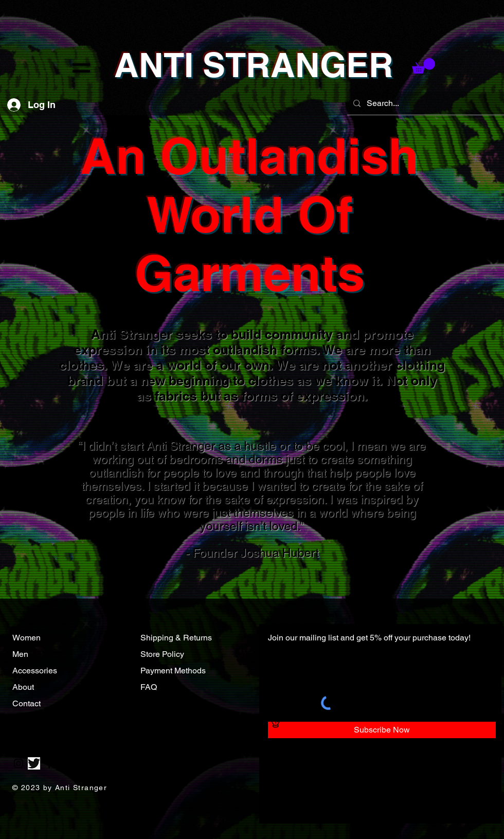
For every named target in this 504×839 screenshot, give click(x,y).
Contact (28, 703)
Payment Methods (173, 671)
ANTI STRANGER (254, 65)
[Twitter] (34, 763)
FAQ (149, 687)
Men (20, 654)
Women (26, 638)
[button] (81, 68)
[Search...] (425, 103)
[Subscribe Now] (382, 730)
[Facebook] (49, 763)
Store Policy (162, 654)
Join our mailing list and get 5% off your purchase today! (369, 638)
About (24, 687)
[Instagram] (19, 763)
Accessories (36, 671)
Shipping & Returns (176, 638)
